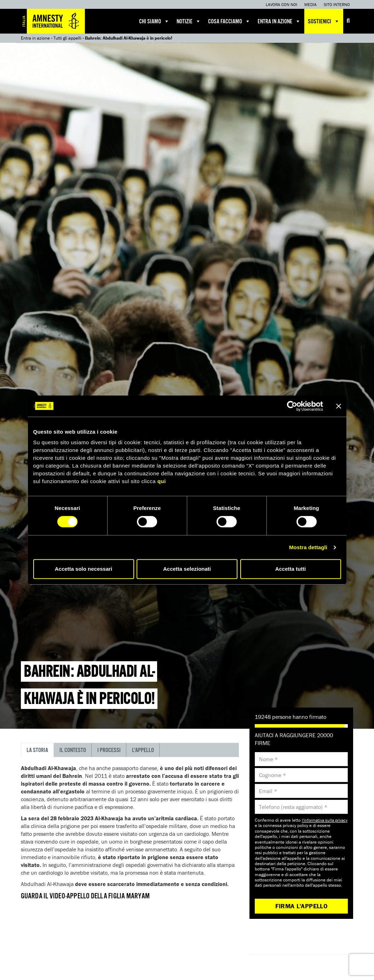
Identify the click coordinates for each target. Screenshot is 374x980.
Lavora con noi (281, 4)
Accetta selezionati (187, 569)
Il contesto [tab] (73, 750)
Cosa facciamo (229, 21)
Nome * (268, 759)
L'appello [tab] (143, 750)
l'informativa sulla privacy (325, 820)
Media (310, 4)
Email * (268, 791)
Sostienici (324, 21)
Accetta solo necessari (84, 569)
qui (162, 481)
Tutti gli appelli (67, 38)
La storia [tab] (37, 750)
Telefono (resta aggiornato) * (293, 807)
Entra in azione (279, 21)
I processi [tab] (109, 750)
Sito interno (337, 4)
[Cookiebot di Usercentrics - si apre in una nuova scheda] (292, 406)
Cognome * (272, 775)
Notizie (189, 21)
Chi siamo (154, 21)
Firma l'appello (301, 906)
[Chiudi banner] (339, 406)
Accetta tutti (291, 569)
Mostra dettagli (308, 547)
